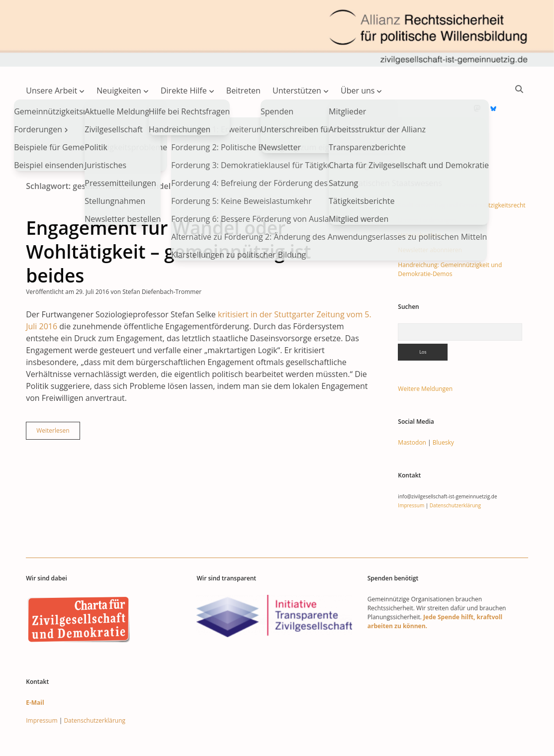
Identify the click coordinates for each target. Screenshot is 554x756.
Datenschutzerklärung (455, 473)
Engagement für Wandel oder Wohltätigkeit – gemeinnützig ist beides (168, 220)
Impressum (411, 473)
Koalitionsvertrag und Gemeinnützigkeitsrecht (462, 173)
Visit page (277, 33)
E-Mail (35, 671)
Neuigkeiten (119, 91)
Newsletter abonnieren (430, 218)
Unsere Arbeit (51, 91)
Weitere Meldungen (425, 357)
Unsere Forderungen (427, 188)
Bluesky (443, 411)
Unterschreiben (419, 203)
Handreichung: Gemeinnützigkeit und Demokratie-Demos (450, 237)
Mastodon (412, 411)
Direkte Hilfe (184, 91)
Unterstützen (297, 91)
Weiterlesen (58, 401)
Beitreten (243, 91)
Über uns (358, 91)
